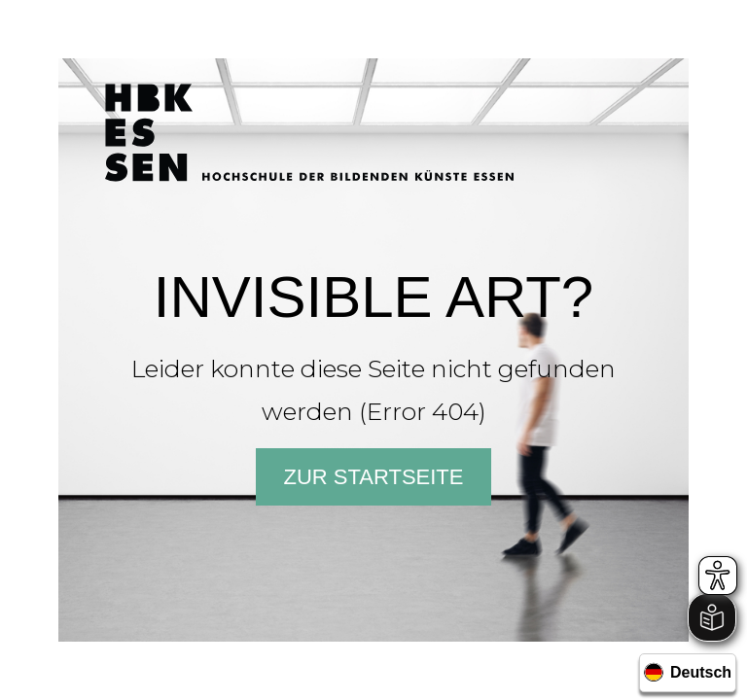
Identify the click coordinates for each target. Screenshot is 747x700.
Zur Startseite (374, 477)
